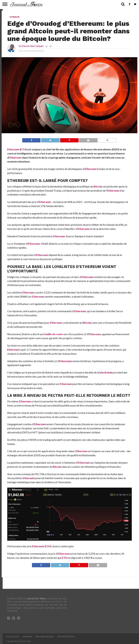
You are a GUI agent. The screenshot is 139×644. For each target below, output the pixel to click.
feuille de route (53, 334)
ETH (23, 149)
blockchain (106, 372)
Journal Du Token (36, 598)
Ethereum (13, 149)
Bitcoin (98, 186)
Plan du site (12, 637)
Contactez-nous (66, 637)
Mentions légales (45, 637)
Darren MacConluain (33, 46)
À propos (27, 637)
